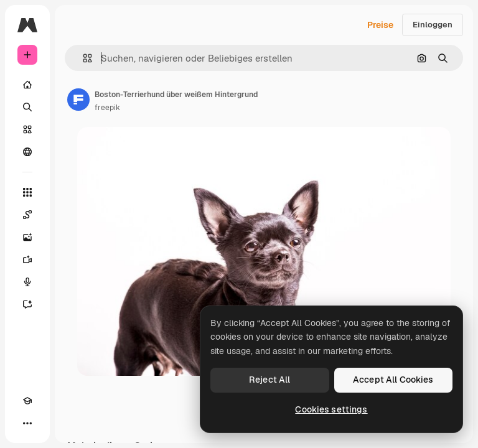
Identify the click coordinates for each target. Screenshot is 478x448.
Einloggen (433, 25)
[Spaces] (27, 215)
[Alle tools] (27, 192)
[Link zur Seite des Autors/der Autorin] (78, 100)
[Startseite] (27, 85)
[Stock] (27, 129)
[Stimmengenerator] (27, 282)
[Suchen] (27, 107)
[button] (82, 58)
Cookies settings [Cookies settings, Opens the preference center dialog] (331, 409)
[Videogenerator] (27, 259)
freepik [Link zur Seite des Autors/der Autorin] (107, 108)
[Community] (27, 152)
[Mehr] (27, 423)
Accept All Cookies (393, 380)
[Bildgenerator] (27, 237)
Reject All (269, 380)
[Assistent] (27, 304)
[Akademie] (27, 401)
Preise (380, 25)
